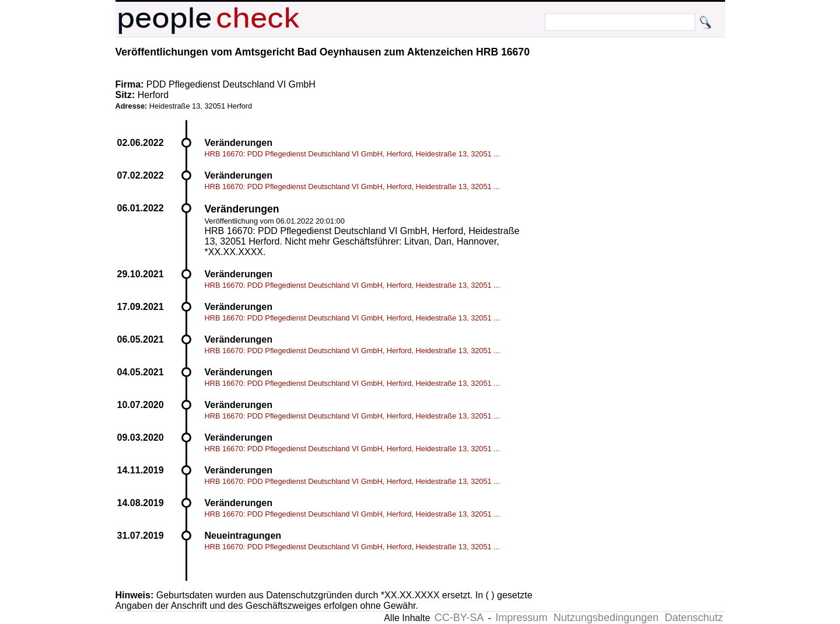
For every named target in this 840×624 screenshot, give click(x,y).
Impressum (521, 618)
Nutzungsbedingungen (606, 618)
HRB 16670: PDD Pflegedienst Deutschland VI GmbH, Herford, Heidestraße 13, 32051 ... (352, 154)
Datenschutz (694, 618)
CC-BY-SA (459, 618)
